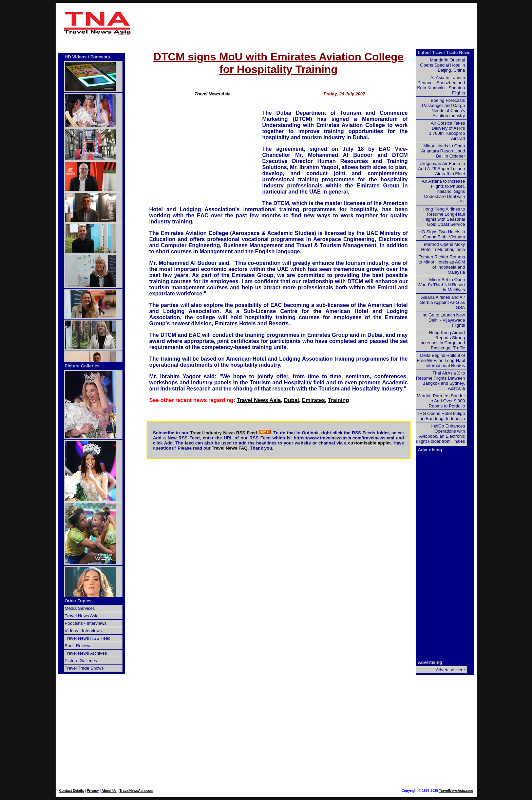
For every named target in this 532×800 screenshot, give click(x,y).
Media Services (80, 608)
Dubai (291, 400)
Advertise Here (451, 670)
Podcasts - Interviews (86, 623)
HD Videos (76, 57)
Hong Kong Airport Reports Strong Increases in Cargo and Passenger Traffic (442, 340)
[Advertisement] (279, 23)
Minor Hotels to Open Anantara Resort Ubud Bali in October (443, 151)
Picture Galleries (82, 366)
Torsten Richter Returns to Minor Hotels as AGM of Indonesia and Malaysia (442, 265)
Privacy (93, 791)
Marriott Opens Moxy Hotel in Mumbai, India (443, 247)
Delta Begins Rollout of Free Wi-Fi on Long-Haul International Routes (441, 360)
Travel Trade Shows (84, 668)
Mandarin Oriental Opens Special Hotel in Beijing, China (442, 65)
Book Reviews (79, 646)
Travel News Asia (212, 94)
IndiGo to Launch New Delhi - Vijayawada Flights (443, 320)
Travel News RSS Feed (88, 638)
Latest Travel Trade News (444, 52)
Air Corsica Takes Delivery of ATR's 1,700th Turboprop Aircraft (447, 131)
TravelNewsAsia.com (136, 791)
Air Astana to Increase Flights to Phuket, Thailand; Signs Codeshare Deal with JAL (443, 191)
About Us (109, 791)
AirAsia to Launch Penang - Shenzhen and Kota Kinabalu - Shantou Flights (441, 85)
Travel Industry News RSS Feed (224, 433)
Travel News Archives (86, 653)
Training (338, 400)
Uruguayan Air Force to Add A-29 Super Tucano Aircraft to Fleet (441, 169)
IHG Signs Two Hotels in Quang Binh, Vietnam (441, 234)
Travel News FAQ (230, 448)
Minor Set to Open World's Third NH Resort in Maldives (441, 285)
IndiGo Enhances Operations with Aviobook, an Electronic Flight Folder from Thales (440, 434)
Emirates (313, 400)
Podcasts (100, 57)
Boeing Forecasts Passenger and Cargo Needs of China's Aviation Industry (443, 108)
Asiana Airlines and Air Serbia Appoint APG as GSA (442, 302)
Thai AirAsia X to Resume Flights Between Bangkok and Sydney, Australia (441, 381)
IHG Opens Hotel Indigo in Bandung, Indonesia (441, 416)
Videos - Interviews (83, 631)
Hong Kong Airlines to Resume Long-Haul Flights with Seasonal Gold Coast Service (444, 217)
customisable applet (369, 443)
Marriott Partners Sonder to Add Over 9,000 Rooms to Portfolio (441, 401)
